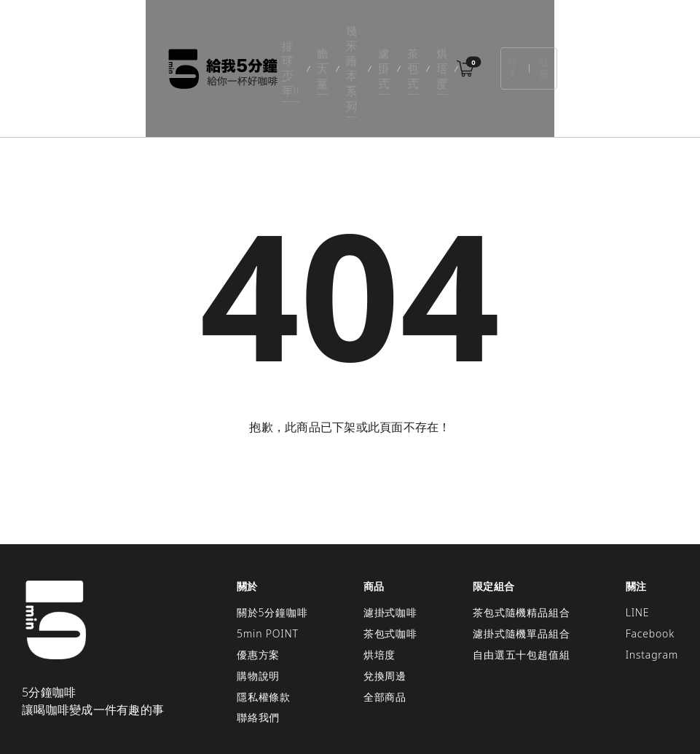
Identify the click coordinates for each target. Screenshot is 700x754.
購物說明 (258, 610)
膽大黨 (250, 36)
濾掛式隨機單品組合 (521, 569)
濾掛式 (383, 36)
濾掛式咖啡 (390, 547)
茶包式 (433, 36)
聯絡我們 (258, 652)
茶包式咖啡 (390, 569)
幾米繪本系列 (316, 36)
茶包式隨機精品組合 (521, 547)
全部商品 (385, 631)
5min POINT (268, 569)
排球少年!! (191, 36)
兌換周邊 (385, 610)
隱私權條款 (264, 631)
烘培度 (484, 36)
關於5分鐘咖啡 (272, 547)
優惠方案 (258, 590)
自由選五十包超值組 (521, 590)
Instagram (652, 590)
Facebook (650, 569)
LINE (638, 547)
